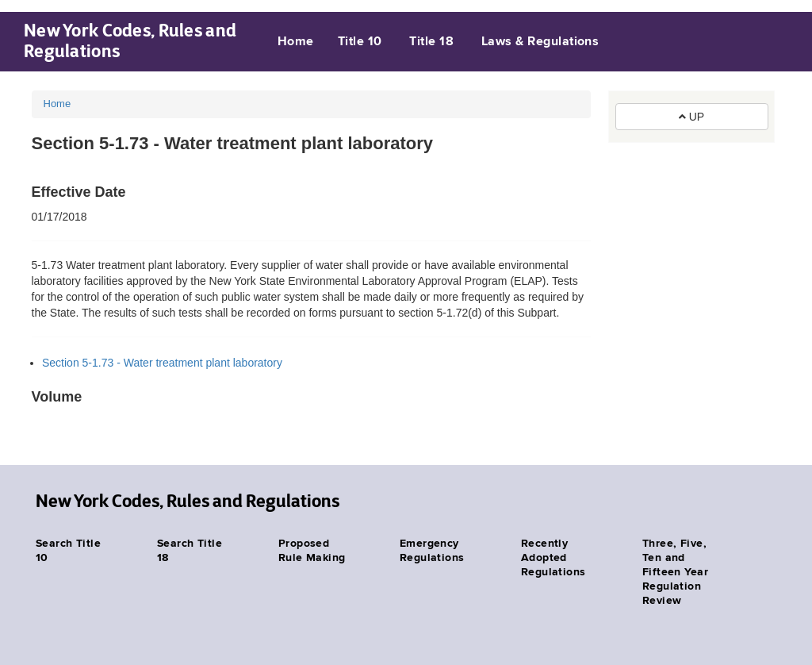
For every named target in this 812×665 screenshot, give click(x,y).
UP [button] (691, 117)
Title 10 (360, 42)
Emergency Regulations (432, 551)
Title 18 (431, 42)
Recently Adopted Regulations (553, 558)
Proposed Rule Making (312, 551)
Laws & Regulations (540, 42)
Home (296, 42)
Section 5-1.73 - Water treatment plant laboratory (162, 363)
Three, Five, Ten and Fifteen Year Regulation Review (675, 572)
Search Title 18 (190, 551)
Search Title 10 (68, 551)
